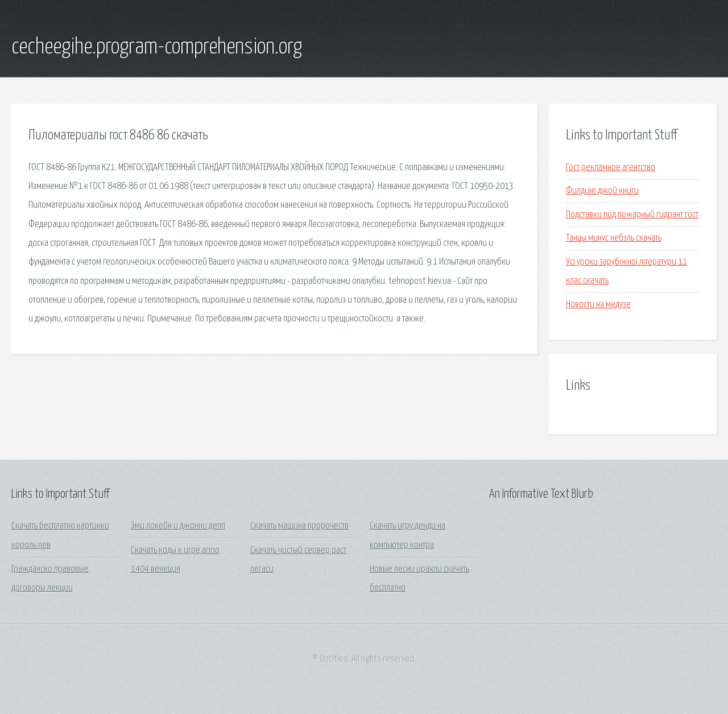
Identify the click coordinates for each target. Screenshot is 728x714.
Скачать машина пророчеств (299, 526)
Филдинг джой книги (602, 191)
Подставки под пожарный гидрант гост (632, 215)
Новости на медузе (598, 305)
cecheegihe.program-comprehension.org (157, 47)
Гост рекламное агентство (611, 168)
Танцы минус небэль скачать (614, 238)
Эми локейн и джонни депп (178, 526)
